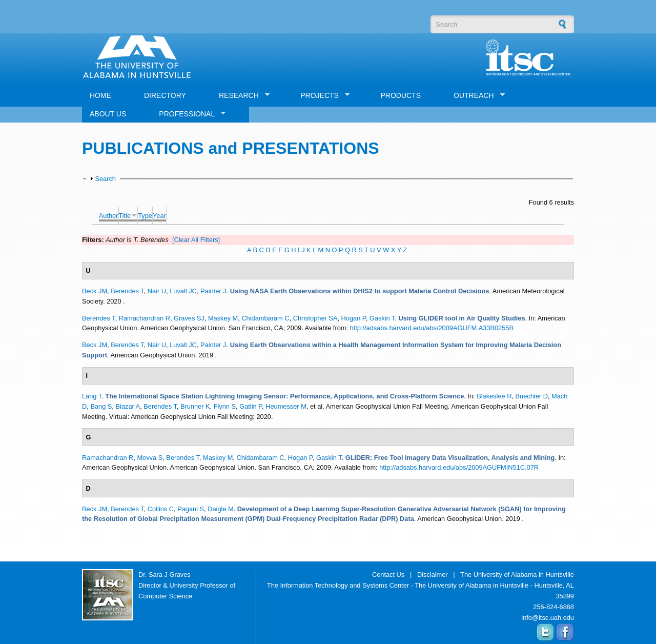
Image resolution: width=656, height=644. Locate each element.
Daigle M (221, 509)
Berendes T (127, 291)
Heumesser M (286, 406)
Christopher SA (315, 318)
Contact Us (388, 575)
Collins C (161, 509)
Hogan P (354, 318)
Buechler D (532, 396)
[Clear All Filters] (196, 240)
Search (105, 179)
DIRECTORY (165, 95)
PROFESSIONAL (188, 114)
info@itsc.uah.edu (548, 618)
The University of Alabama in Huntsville (517, 575)
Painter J (213, 291)
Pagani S (191, 509)
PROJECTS (321, 96)
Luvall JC (183, 291)
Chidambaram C (265, 318)
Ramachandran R (145, 318)
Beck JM (95, 291)
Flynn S (225, 406)
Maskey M (223, 318)
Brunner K (195, 406)
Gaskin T (382, 318)
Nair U (157, 291)
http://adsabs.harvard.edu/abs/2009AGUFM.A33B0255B (432, 328)
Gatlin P (251, 406)
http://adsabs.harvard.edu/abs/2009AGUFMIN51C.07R (459, 467)
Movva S (150, 458)
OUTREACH (475, 96)
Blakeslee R (494, 396)
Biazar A (128, 406)
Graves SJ (189, 318)
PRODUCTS (401, 95)
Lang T (92, 396)
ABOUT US (108, 114)
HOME (100, 95)
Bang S (101, 406)
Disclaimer (433, 575)
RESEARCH (240, 96)
